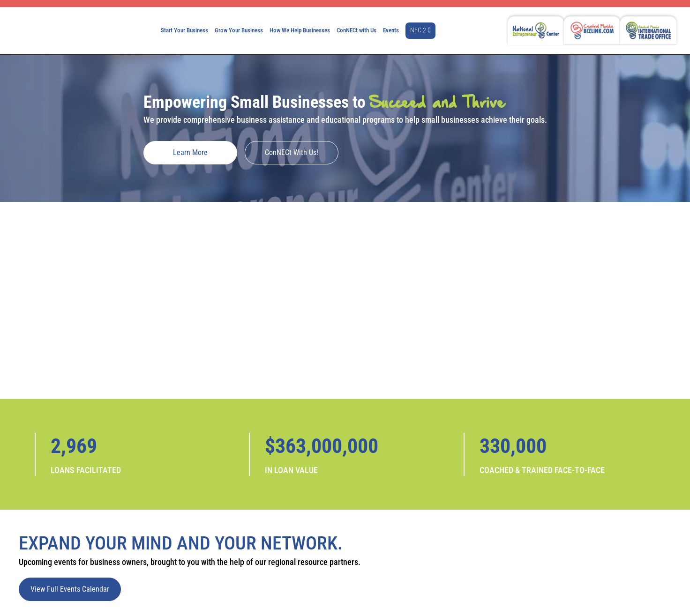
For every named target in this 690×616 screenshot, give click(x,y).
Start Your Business (184, 30)
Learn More (190, 152)
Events (391, 30)
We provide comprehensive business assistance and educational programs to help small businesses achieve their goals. (345, 120)
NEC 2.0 (420, 30)
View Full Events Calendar (70, 589)
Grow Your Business (239, 30)
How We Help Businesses (300, 30)
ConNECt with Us (356, 30)
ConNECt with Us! (292, 152)
